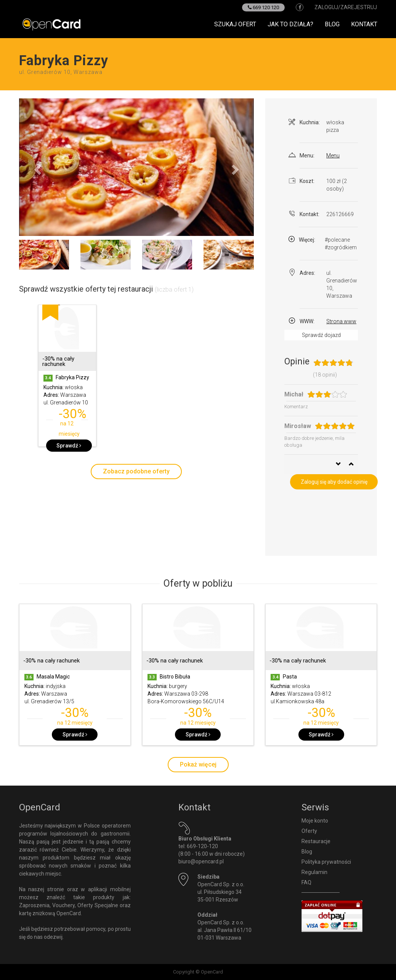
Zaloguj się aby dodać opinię (334, 482)
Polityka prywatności (326, 862)
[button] (37, 167)
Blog (332, 24)
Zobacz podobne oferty (136, 471)
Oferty (309, 831)
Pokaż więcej (198, 764)
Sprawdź (69, 446)
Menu (333, 156)
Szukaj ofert (235, 24)
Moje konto (315, 821)
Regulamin (314, 872)
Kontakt (364, 24)
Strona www (341, 321)
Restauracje (316, 841)
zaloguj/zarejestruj (346, 7)
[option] (67, 379)
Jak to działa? (290, 24)
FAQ (306, 882)
